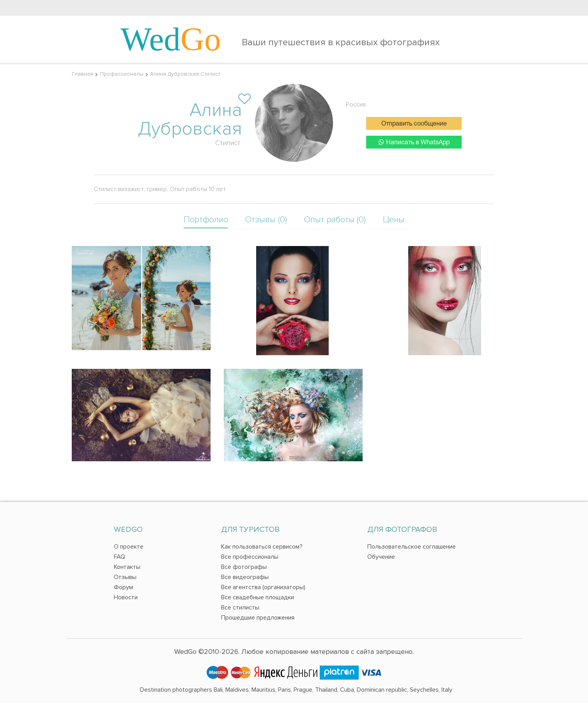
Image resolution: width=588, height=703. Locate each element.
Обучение (381, 557)
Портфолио (206, 220)
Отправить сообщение (414, 124)
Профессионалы (122, 74)
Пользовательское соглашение (412, 547)
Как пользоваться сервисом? (262, 547)
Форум (123, 587)
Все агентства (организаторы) (263, 587)
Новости (126, 597)
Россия (356, 104)
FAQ (120, 557)
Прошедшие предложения (258, 618)
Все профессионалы (250, 557)
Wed (171, 39)
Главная (82, 74)
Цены (394, 220)
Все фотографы (244, 567)
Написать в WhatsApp (414, 142)
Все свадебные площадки (258, 597)
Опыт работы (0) (335, 220)
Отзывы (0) (266, 220)
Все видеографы (245, 577)
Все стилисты (240, 607)
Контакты (127, 567)
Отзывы (125, 577)
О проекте (129, 547)
